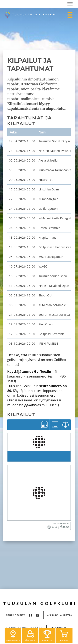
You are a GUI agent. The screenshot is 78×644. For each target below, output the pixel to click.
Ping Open (46, 324)
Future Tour (46, 180)
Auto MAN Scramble (52, 305)
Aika (13, 132)
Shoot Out (45, 295)
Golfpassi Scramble (51, 334)
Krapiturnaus (47, 237)
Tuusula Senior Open (53, 276)
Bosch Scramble (49, 228)
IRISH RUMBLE (48, 343)
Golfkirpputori (48, 209)
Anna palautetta (59, 615)
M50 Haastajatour (51, 257)
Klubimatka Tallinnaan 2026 (57, 170)
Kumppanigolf (48, 199)
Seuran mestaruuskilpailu (56, 315)
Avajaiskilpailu (48, 160)
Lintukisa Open (49, 189)
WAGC (43, 266)
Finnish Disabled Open (54, 286)
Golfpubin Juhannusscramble (58, 247)
